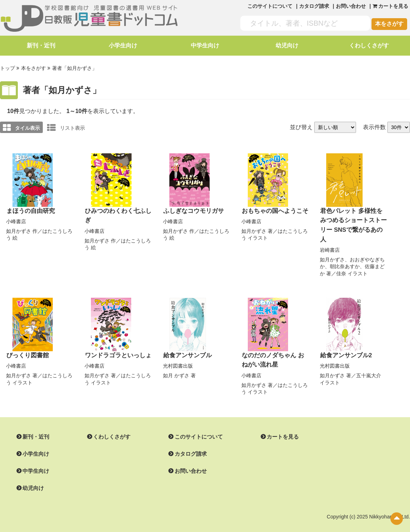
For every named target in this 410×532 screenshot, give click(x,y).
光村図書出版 (178, 354)
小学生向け (123, 45)
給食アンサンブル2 (345, 344)
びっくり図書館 (26, 344)
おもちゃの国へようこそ (273, 210)
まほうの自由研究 (29, 210)
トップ (7, 68)
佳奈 (341, 262)
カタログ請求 (314, 6)
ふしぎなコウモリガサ (192, 210)
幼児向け (287, 45)
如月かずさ (19, 230)
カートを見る (274, 425)
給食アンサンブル (186, 344)
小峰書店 (16, 220)
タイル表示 (21, 127)
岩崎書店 (330, 239)
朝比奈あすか (345, 255)
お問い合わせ (351, 6)
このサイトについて (270, 6)
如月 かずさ (176, 364)
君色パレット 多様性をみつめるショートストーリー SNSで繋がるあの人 (352, 219)
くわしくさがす (369, 45)
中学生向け (205, 45)
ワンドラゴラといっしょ (116, 344)
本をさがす (389, 24)
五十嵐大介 (369, 364)
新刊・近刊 (41, 45)
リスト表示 (66, 127)
